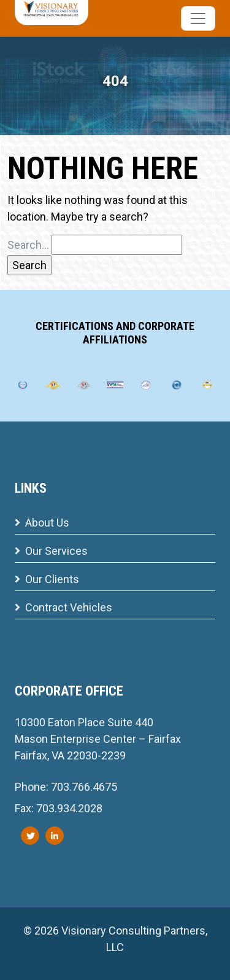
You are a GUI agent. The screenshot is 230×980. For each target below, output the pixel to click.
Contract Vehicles (63, 607)
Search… (28, 245)
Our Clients (47, 579)
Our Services (51, 551)
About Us (42, 523)
